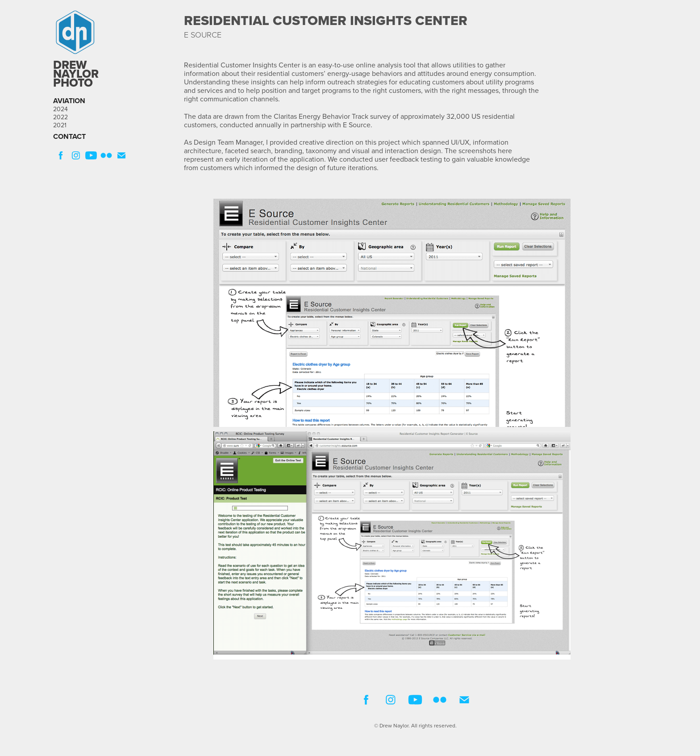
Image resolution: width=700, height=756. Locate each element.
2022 (60, 117)
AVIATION (69, 101)
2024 (60, 109)
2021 (60, 125)
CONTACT (69, 136)
